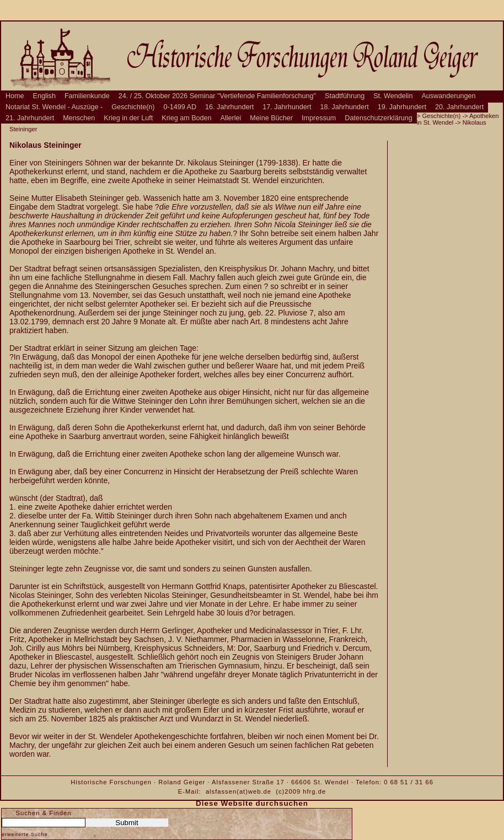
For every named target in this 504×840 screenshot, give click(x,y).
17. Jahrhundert (287, 107)
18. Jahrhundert (345, 107)
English (44, 96)
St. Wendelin (393, 96)
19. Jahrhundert (402, 107)
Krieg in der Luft (128, 118)
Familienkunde (87, 96)
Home (15, 96)
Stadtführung (345, 96)
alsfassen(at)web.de (238, 791)
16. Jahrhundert (229, 107)
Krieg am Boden (186, 118)
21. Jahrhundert (30, 118)
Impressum (319, 118)
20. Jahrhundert (459, 107)
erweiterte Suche (25, 834)
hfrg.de (314, 791)
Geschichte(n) (133, 107)
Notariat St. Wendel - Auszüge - (54, 107)
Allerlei (231, 118)
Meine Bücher (271, 118)
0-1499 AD (180, 107)
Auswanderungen (448, 96)
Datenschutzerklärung (379, 118)
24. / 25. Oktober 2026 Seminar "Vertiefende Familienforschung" (217, 96)
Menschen (79, 118)
